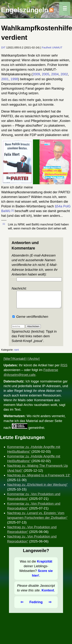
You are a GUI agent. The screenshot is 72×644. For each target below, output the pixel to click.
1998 (14, 79)
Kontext (48, 594)
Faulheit (47, 47)
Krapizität (45, 565)
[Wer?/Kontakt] (15, 362)
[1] (13, 210)
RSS (64, 368)
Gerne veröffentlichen (30, 320)
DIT (3, 47)
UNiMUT (57, 47)
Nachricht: (36, 299)
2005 (46, 74)
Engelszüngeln (25, 10)
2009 (36, 74)
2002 (64, 74)
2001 (5, 79)
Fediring (36, 605)
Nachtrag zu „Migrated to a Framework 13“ (39, 478)
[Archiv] (34, 362)
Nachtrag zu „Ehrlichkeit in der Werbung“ (37, 488)
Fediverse (51, 373)
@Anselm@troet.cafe (20, 378)
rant (17, 353)
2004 (55, 74)
